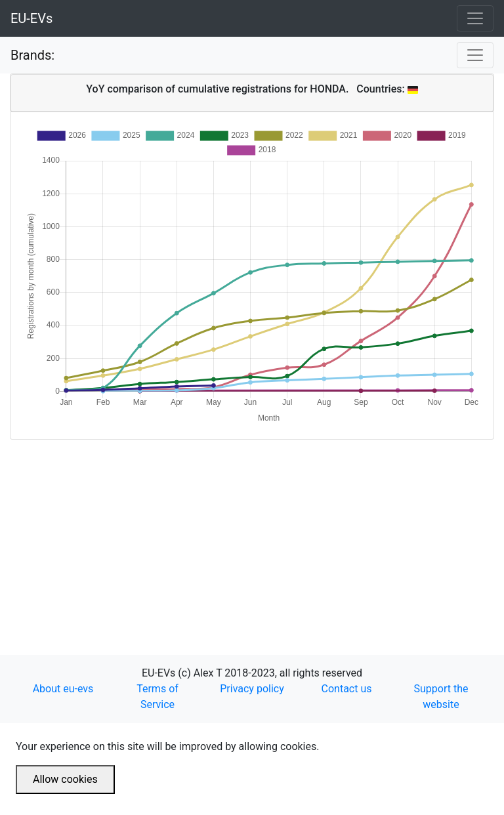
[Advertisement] (252, 532)
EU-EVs (31, 18)
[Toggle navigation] (475, 18)
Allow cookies (65, 779)
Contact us (347, 689)
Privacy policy (252, 689)
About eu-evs (63, 689)
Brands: (32, 55)
